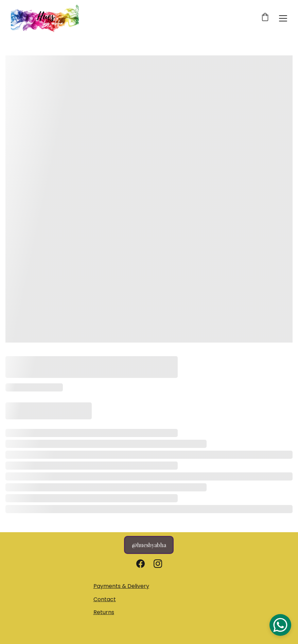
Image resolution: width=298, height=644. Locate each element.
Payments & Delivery (121, 586)
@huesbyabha (149, 545)
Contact (105, 599)
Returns (104, 612)
